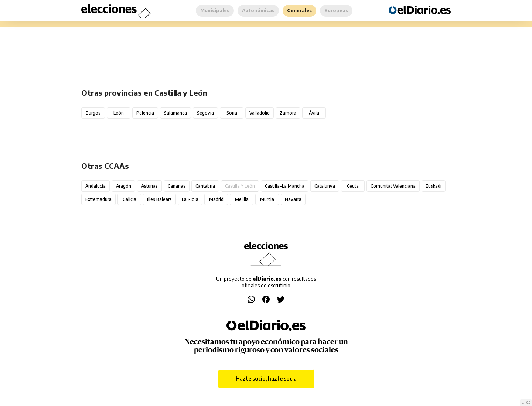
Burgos (93, 113)
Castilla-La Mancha (285, 186)
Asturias (149, 186)
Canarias (177, 186)
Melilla (242, 199)
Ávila (314, 113)
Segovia (205, 113)
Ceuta (353, 186)
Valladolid (260, 113)
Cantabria (205, 186)
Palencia (145, 113)
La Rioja (190, 199)
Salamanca (175, 113)
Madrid (216, 199)
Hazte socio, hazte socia (266, 378)
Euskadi (434, 186)
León (119, 113)
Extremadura (98, 199)
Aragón (124, 186)
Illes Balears (159, 199)
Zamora (288, 113)
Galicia (129, 199)
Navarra (293, 199)
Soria (232, 113)
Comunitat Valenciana (393, 186)
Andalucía (96, 186)
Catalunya (325, 186)
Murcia (267, 199)
